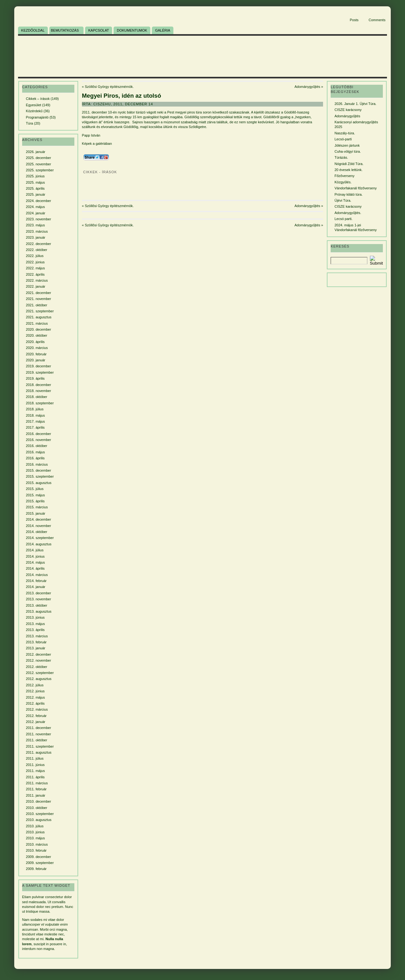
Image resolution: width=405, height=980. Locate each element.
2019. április (35, 378)
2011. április (35, 777)
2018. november (39, 391)
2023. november (39, 219)
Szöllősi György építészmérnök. (109, 87)
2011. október (37, 740)
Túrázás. (341, 157)
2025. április (35, 188)
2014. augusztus (39, 544)
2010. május (35, 838)
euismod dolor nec (36, 907)
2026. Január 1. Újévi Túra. (355, 104)
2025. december (39, 158)
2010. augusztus (39, 820)
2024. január (36, 213)
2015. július (35, 489)
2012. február (36, 716)
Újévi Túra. (343, 200)
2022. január (36, 286)
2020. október (37, 335)
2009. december (39, 857)
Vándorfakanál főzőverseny (355, 188)
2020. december (39, 329)
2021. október (37, 305)
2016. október (37, 446)
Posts (354, 20)
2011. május (35, 771)
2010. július (35, 826)
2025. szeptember (40, 170)
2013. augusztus (39, 611)
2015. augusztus (39, 483)
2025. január (36, 194)
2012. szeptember (40, 673)
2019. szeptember (40, 372)
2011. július (35, 758)
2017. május (35, 421)
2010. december (39, 801)
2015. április (35, 501)
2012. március (37, 709)
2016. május (35, 452)
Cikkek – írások (38, 99)
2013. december (39, 593)
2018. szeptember (40, 403)
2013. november (39, 599)
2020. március (37, 348)
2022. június (35, 262)
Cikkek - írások (100, 172)
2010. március (37, 844)
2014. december (39, 519)
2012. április (35, 703)
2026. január (36, 152)
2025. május (35, 182)
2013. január (36, 648)
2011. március (37, 783)
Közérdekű (34, 111)
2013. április (35, 630)
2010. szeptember (40, 814)
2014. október (37, 532)
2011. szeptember (40, 746)
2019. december (39, 366)
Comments (377, 20)
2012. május (35, 697)
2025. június (35, 176)
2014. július (35, 550)
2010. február (36, 850)
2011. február (36, 789)
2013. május (35, 624)
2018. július (35, 409)
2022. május (35, 268)
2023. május (35, 225)
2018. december (39, 385)
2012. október (37, 667)
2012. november (39, 660)
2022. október (37, 250)
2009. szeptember (40, 863)
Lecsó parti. (343, 219)
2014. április (35, 568)
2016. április (35, 458)
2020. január (36, 360)
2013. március (37, 636)
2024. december (39, 201)
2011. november (39, 734)
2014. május (35, 562)
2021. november (39, 299)
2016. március (37, 464)
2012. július (35, 685)
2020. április (35, 342)
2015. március (37, 507)
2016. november (39, 440)
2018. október (37, 397)
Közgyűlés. (343, 182)
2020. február (36, 354)
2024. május (35, 207)
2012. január (36, 722)
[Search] (349, 261)
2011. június (35, 765)
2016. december (39, 434)
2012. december (39, 654)
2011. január (36, 795)
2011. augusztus (39, 752)
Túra (30, 123)
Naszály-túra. (345, 133)
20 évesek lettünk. (349, 170)
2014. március (37, 575)
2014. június (35, 556)
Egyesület (34, 105)
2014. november (39, 526)
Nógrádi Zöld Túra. (349, 164)
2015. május (35, 495)
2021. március (37, 323)
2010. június (35, 832)
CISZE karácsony (348, 110)
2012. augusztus (39, 679)
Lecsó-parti (343, 139)
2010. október (37, 808)
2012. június (35, 691)
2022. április (35, 274)
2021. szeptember (40, 311)
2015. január (36, 513)
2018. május (35, 415)
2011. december (39, 728)
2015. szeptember (40, 476)
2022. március (37, 280)
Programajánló (37, 117)
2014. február (36, 581)
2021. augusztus (39, 317)
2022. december (39, 244)
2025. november (39, 164)
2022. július (35, 256)
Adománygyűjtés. (348, 213)
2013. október (37, 605)
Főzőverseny (344, 176)
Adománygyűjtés (307, 87)
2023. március (37, 231)
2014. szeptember (40, 538)
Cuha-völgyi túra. (348, 151)
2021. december (39, 293)
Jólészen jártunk (347, 145)
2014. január (36, 587)
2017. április (35, 427)
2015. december (39, 470)
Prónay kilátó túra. (349, 194)
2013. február (36, 642)
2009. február (36, 869)
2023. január (36, 237)
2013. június (35, 617)
